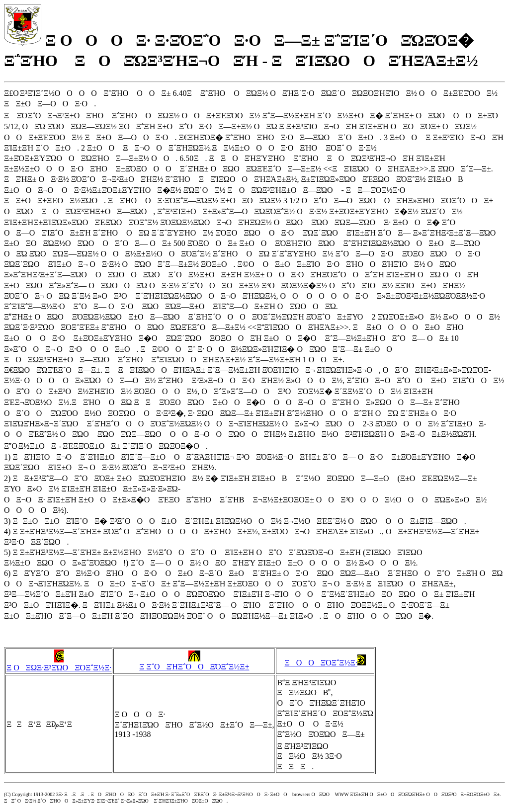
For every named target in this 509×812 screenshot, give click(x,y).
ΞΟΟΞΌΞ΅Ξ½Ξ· (325, 663)
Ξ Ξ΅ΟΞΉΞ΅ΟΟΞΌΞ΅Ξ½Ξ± (194, 663)
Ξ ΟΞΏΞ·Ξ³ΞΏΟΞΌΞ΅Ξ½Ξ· (59, 664)
